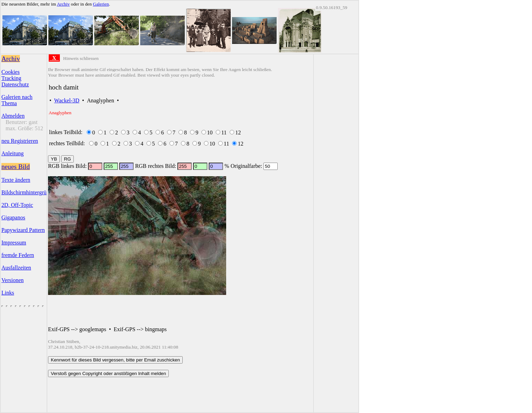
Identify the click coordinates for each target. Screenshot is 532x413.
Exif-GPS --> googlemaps (77, 329)
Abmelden (13, 116)
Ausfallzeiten (16, 268)
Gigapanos (13, 217)
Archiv (63, 4)
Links (8, 293)
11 (224, 133)
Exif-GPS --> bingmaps (140, 329)
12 (238, 133)
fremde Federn (18, 255)
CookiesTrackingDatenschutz (15, 78)
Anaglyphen (101, 100)
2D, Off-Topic (17, 205)
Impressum (14, 243)
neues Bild (16, 167)
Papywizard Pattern (23, 230)
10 (210, 133)
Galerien (101, 4)
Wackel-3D (67, 100)
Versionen (13, 280)
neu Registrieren (20, 141)
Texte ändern (16, 180)
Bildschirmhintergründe (28, 192)
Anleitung (13, 153)
